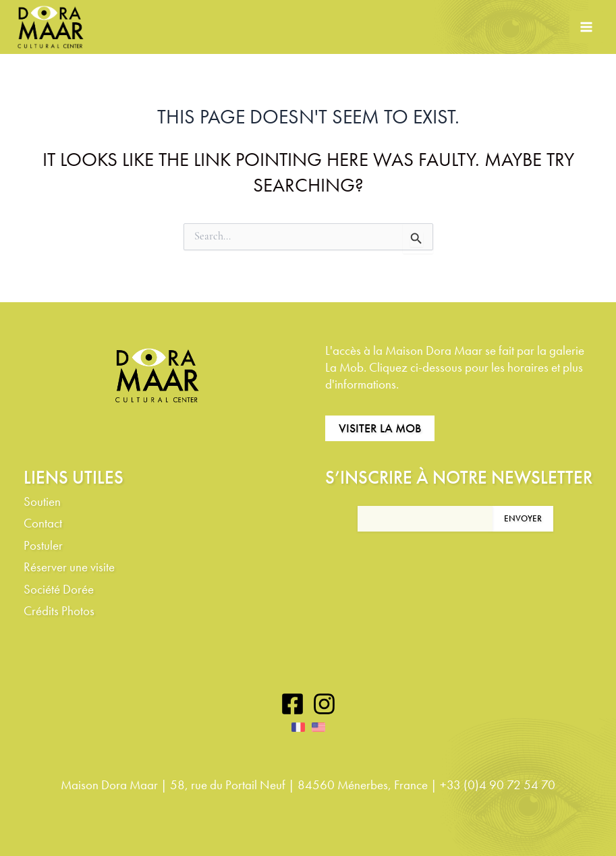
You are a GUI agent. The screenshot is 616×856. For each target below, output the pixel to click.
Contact (43, 524)
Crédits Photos (59, 611)
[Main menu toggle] (586, 27)
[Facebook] (292, 704)
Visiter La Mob (380, 428)
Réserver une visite (69, 568)
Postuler (43, 546)
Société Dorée (59, 590)
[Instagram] (324, 704)
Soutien (42, 502)
